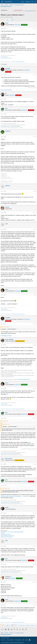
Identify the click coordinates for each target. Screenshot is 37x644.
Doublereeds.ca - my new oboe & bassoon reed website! (12, 532)
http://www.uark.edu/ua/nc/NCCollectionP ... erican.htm (15, 496)
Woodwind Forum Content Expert (6, 537)
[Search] (35, 2)
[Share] (34, 29)
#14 (35, 464)
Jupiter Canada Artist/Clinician (6, 535)
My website (3, 533)
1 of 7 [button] (3, 20)
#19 (35, 582)
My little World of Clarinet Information (6, 58)
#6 (36, 191)
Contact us (3, 640)
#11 (35, 345)
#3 (36, 99)
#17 (35, 546)
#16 (35, 513)
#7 (36, 213)
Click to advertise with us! (30, 11)
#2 (36, 75)
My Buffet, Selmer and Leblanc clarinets (18, 62)
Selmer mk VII (8, 62)
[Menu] (2, 2)
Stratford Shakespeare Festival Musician (8, 536)
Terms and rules (10, 640)
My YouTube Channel (4, 57)
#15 (35, 485)
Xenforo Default (5, 638)
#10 (35, 324)
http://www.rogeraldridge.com (24, 379)
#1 (36, 29)
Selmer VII (2, 62)
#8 (36, 229)
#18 (35, 564)
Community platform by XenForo (12, 643)
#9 (36, 295)
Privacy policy (18, 640)
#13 (35, 418)
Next (8, 20)
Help (23, 640)
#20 (35, 605)
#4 (36, 114)
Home (27, 640)
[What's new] (32, 2)
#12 (35, 388)
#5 (36, 137)
